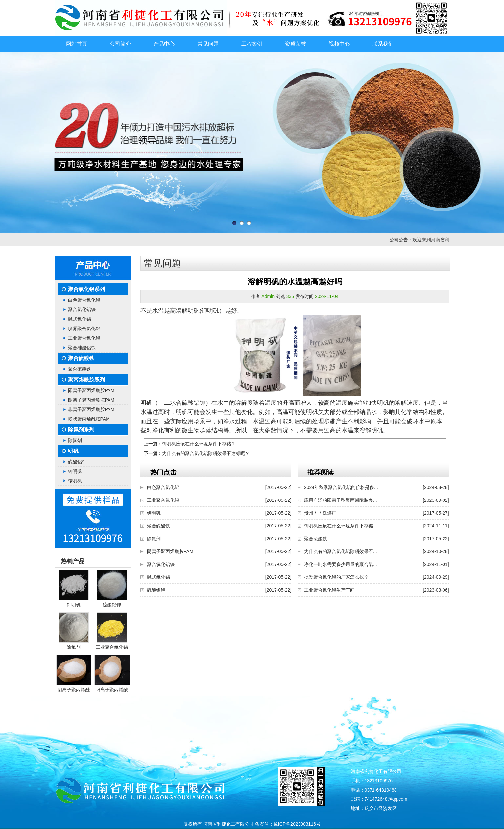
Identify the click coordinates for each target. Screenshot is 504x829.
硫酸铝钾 (77, 462)
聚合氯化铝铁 (82, 309)
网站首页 (77, 44)
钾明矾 (75, 471)
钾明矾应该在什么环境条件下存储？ (199, 444)
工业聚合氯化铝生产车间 (329, 590)
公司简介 (120, 44)
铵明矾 (75, 481)
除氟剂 (75, 440)
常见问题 (208, 44)
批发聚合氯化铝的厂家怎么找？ (336, 577)
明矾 (73, 451)
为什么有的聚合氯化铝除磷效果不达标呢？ (206, 453)
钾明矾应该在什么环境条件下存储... (341, 526)
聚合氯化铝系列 (86, 289)
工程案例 (252, 44)
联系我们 (383, 44)
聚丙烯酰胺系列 (86, 380)
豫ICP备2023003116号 (297, 824)
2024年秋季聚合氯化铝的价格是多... (341, 487)
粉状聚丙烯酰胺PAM (89, 419)
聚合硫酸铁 (81, 358)
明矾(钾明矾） (206, 311)
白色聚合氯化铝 (84, 300)
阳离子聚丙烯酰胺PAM (91, 390)
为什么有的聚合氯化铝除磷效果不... (341, 551)
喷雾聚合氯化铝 (84, 329)
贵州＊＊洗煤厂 (320, 513)
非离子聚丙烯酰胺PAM (91, 409)
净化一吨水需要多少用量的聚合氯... (341, 564)
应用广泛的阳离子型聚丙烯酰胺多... (341, 500)
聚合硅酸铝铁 (82, 348)
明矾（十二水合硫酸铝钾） (176, 403)
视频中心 (339, 44)
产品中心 (164, 44)
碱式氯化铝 (80, 319)
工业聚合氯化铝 (84, 338)
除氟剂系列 (81, 430)
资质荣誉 (296, 44)
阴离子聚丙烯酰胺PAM (91, 400)
